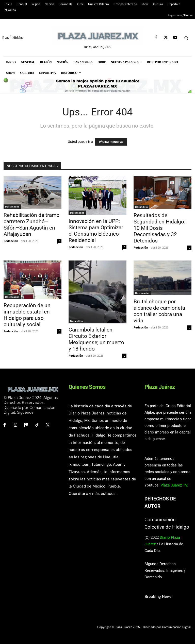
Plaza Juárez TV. (174, 485)
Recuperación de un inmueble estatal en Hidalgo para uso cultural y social (27, 315)
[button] (186, 38)
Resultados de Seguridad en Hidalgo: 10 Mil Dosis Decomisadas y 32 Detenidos (159, 228)
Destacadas (12, 206)
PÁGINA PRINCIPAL (111, 142)
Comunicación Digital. (177, 627)
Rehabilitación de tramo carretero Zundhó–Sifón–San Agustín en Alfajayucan (31, 225)
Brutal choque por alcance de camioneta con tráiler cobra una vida (159, 311)
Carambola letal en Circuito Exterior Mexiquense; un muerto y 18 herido (96, 339)
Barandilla (141, 207)
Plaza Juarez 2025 (127, 627)
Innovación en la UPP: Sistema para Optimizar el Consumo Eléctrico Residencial (96, 231)
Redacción (11, 241)
